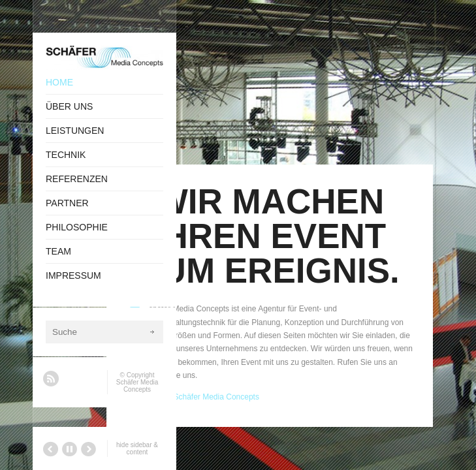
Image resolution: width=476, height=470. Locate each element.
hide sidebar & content (137, 448)
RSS (51, 379)
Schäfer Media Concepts (137, 386)
